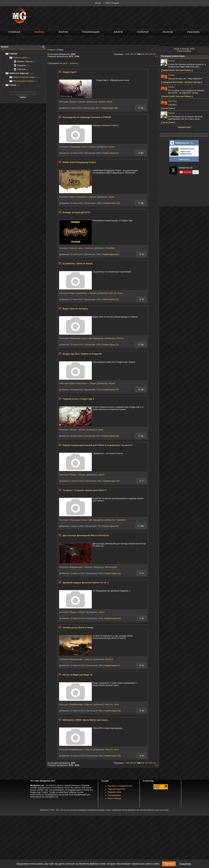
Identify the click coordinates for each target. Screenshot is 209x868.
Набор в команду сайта (184, 49)
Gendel (171, 75)
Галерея (143, 32)
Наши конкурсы (184, 51)
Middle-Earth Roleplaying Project (79, 162)
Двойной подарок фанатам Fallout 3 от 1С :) (86, 583)
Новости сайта (20, 58)
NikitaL (112, 197)
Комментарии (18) (113, 711)
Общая (82, 102)
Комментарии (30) (110, 526)
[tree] (23, 69)
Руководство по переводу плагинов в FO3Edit (87, 117)
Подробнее (185, 864)
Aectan (111, 147)
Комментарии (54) (113, 618)
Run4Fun (109, 659)
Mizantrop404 (111, 567)
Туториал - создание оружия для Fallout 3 (85, 490)
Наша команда (114, 798)
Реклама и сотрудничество (120, 786)
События (21, 69)
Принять (169, 864)
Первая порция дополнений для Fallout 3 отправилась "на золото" (98, 445)
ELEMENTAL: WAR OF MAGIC (78, 264)
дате (65, 63)
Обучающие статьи (78, 147)
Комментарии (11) (111, 345)
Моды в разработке (78, 197)
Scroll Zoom (168, 108)
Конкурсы (21, 65)
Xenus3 (171, 61)
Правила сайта (115, 792)
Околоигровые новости (23, 81)
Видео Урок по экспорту (75, 309)
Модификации (76, 567)
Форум (63, 32)
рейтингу (74, 63)
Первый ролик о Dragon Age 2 (78, 399)
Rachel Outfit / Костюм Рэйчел (177, 70)
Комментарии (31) (112, 481)
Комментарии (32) (113, 756)
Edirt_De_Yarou (116, 293)
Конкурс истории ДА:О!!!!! (76, 212)
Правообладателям (117, 789)
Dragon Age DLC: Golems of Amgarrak (82, 354)
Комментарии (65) (109, 108)
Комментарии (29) (112, 203)
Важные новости (24, 62)
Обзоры (73, 102)
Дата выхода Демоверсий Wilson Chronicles (86, 535)
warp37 (101, 475)
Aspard (112, 383)
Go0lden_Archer (105, 102)
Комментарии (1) (112, 666)
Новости (88, 567)
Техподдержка (114, 795)
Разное (168, 32)
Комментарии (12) (111, 153)
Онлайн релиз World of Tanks (78, 628)
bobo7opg (172, 101)
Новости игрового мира (24, 77)
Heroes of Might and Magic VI (77, 675)
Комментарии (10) (111, 299)
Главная (14, 32)
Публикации (91, 32)
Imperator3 (121, 520)
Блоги (118, 32)
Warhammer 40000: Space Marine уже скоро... (86, 720)
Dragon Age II (70, 72)
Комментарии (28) (111, 436)
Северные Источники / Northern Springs (182, 82)
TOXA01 (120, 338)
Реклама (193, 32)
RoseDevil (110, 248)
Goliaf (101, 430)
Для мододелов (96, 338)
